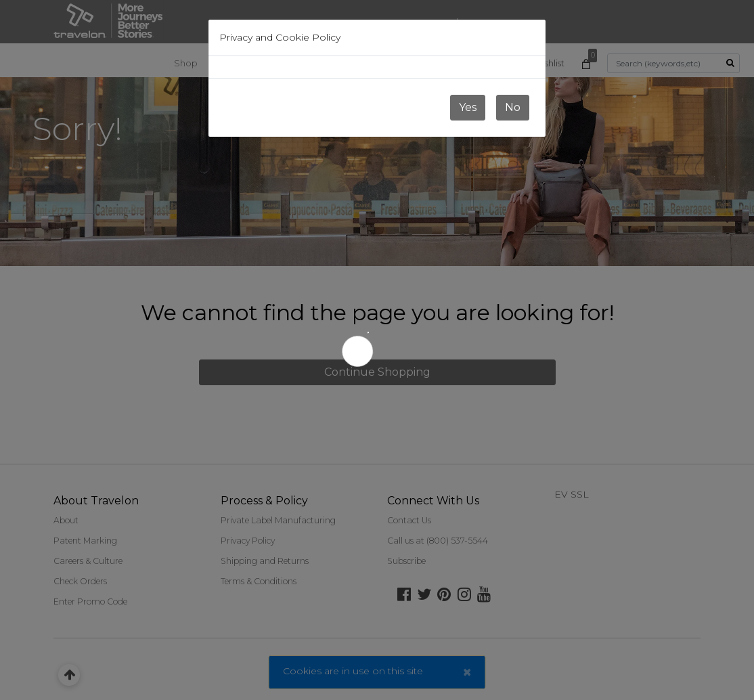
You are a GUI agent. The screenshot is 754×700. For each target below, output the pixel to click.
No (513, 107)
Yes (468, 107)
